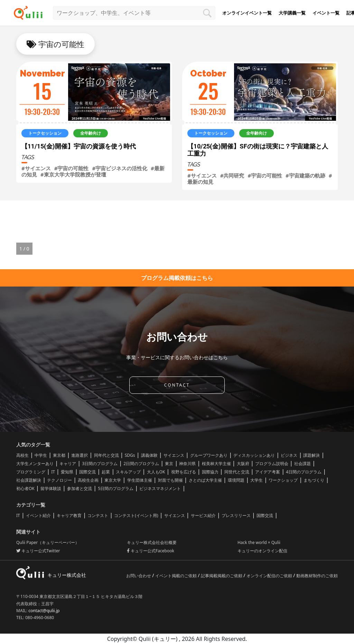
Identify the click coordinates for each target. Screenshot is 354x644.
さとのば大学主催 (205, 480)
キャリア (68, 464)
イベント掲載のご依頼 (176, 576)
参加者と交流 (80, 488)
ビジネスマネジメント (160, 488)
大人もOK (156, 472)
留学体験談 (51, 488)
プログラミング (31, 472)
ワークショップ (283, 480)
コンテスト (98, 515)
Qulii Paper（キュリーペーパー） (48, 542)
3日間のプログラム (100, 464)
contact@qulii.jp (44, 611)
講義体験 (149, 455)
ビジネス (289, 455)
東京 (169, 464)
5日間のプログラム (116, 488)
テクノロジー (59, 480)
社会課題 (302, 464)
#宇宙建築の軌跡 (305, 175)
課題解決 (311, 455)
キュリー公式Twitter (38, 551)
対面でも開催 (170, 480)
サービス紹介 (203, 515)
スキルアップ (128, 472)
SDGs (130, 455)
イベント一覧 (326, 13)
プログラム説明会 (272, 464)
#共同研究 (232, 175)
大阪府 (243, 464)
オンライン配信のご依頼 (270, 576)
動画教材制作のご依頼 (317, 576)
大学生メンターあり (35, 464)
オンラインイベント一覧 (247, 13)
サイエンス (174, 455)
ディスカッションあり (254, 455)
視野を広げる (184, 472)
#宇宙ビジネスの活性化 (120, 168)
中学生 (41, 455)
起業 (106, 472)
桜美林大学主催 (216, 464)
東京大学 (113, 480)
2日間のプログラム (141, 464)
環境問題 (236, 480)
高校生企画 (88, 480)
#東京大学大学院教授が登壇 (73, 174)
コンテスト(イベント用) (136, 515)
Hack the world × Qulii (259, 542)
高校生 (22, 455)
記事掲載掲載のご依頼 (222, 576)
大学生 (257, 480)
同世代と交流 (237, 472)
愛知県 (67, 472)
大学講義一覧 (292, 13)
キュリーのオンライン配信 (262, 551)
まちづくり (314, 480)
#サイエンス (36, 168)
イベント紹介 (38, 515)
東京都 (59, 455)
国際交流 (87, 472)
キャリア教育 (69, 515)
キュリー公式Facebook (151, 551)
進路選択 (80, 455)
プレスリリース (236, 515)
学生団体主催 (140, 480)
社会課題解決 (29, 480)
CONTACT (177, 385)
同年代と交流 (106, 455)
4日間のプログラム (304, 472)
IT (53, 472)
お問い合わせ (139, 576)
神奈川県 (187, 464)
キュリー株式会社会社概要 (152, 542)
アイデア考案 (268, 472)
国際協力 (210, 472)
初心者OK (25, 488)
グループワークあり (209, 455)
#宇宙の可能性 (72, 168)
